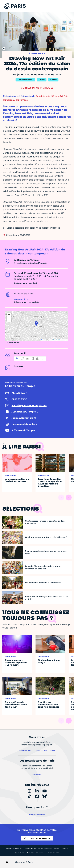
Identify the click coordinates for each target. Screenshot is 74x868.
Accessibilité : (42, 849)
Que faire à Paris (24, 862)
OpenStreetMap (57, 340)
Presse (65, 849)
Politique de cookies (36, 853)
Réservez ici (20, 299)
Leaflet (44, 340)
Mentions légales (14, 849)
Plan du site (54, 853)
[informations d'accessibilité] (30, 359)
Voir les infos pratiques (37, 88)
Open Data (20, 853)
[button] (36, 323)
